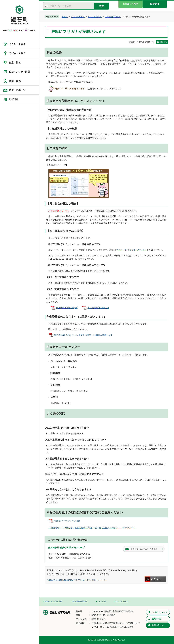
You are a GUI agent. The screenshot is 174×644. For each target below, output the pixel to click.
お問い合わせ (158, 625)
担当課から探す (130, 4)
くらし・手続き (17, 44)
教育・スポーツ (17, 90)
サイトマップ (122, 601)
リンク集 (102, 601)
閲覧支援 (155, 4)
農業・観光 (15, 81)
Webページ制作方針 (53, 601)
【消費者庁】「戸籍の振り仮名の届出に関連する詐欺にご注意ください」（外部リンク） (92, 528)
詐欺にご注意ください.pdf (67, 521)
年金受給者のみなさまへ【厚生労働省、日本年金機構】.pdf (83, 335)
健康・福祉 (15, 63)
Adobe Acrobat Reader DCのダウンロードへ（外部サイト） (77, 580)
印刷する (163, 42)
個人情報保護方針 (80, 601)
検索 (101, 6)
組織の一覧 (157, 619)
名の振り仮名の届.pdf (98, 308)
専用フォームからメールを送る (144, 549)
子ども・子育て (17, 53)
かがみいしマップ (159, 612)
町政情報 (14, 99)
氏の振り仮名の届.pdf (67, 308)
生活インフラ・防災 (20, 72)
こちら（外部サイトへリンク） (131, 250)
